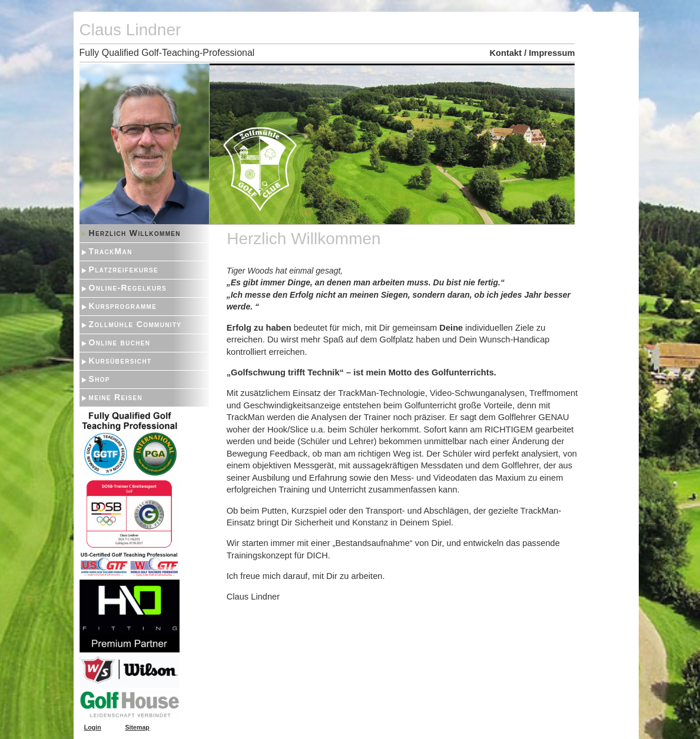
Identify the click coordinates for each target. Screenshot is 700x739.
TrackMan (111, 251)
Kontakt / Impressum (533, 53)
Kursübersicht (120, 361)
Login (93, 727)
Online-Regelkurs (128, 288)
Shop (99, 379)
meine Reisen (116, 397)
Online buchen (120, 342)
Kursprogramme (123, 306)
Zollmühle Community (135, 324)
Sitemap (137, 727)
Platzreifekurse (124, 269)
